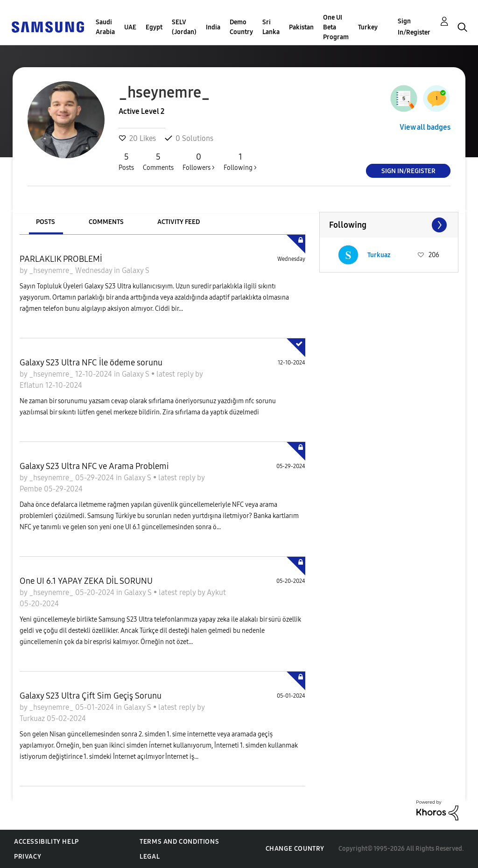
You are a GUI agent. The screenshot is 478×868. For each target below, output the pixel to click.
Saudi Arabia (105, 27)
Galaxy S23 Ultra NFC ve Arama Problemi (94, 466)
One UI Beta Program (336, 27)
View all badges (425, 127)
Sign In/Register (414, 27)
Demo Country (241, 27)
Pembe (32, 489)
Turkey (368, 27)
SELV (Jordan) (184, 27)
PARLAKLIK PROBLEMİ (61, 259)
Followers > (199, 161)
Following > (240, 161)
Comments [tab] (106, 222)
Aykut (216, 592)
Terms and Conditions (179, 842)
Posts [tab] (46, 222)
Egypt (154, 27)
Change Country (295, 849)
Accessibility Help (46, 842)
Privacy (28, 857)
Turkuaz (33, 718)
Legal (150, 857)
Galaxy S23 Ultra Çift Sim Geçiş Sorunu (91, 696)
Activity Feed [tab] (179, 222)
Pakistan (301, 27)
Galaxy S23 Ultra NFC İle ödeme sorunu (91, 363)
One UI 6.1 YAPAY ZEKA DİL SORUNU (86, 581)
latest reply (176, 374)
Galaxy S (136, 270)
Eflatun (32, 385)
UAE (130, 27)
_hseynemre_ (52, 270)
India (213, 27)
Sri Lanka (271, 27)
